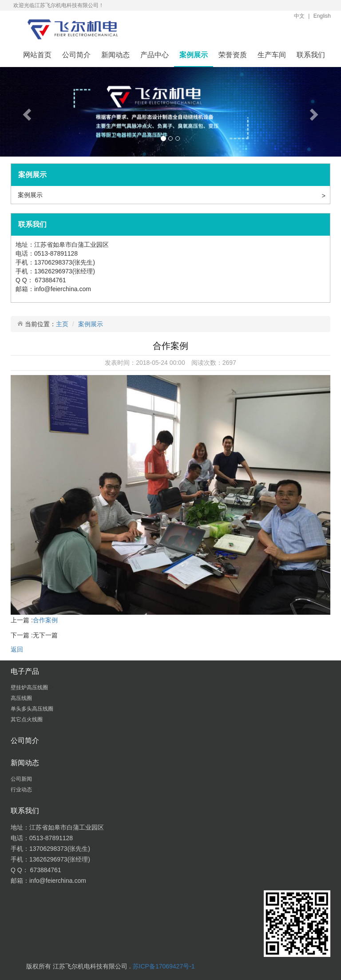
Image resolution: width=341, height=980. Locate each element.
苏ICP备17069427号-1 (164, 966)
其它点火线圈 (27, 719)
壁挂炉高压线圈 (30, 688)
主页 (62, 324)
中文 (299, 16)
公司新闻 (22, 779)
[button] (26, 112)
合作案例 (45, 620)
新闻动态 (115, 55)
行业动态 (22, 790)
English (322, 16)
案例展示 (194, 55)
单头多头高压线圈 (33, 709)
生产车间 (272, 55)
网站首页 (37, 55)
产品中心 (155, 55)
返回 (17, 649)
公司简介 (76, 55)
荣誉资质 (233, 55)
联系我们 (311, 55)
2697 (229, 363)
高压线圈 (22, 698)
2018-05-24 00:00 (161, 363)
